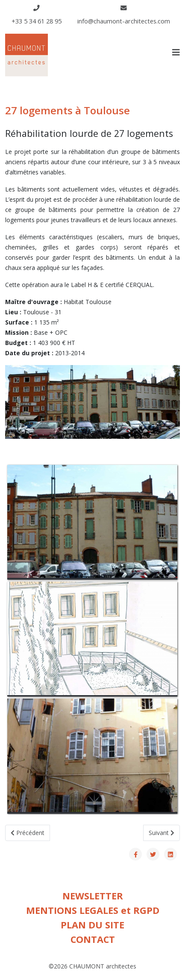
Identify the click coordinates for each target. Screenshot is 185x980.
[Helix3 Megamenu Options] (176, 52)
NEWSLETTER (93, 896)
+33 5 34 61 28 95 (37, 21)
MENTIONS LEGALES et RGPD (93, 910)
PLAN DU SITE (92, 925)
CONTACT (93, 939)
